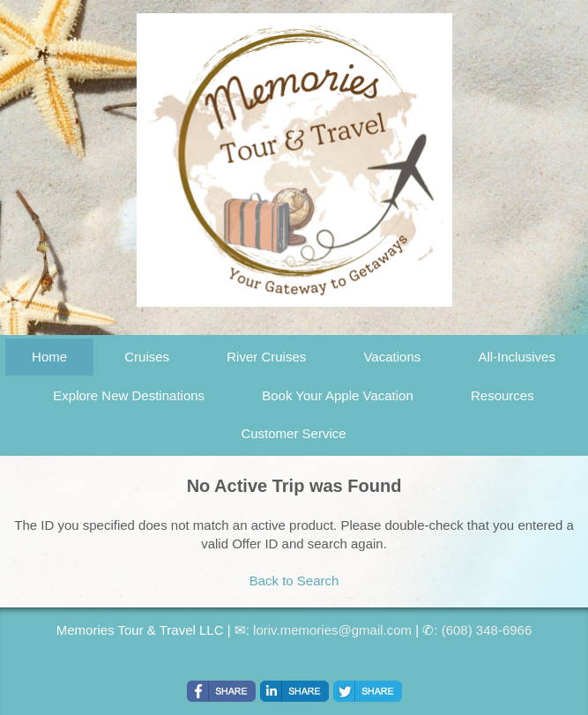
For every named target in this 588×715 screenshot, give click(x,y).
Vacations (392, 357)
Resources (502, 395)
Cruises (147, 357)
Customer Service (293, 433)
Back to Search (294, 581)
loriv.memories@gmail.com (332, 630)
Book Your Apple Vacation (338, 395)
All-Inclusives (517, 357)
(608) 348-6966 (487, 630)
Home (49, 357)
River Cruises (266, 357)
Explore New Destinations (129, 395)
